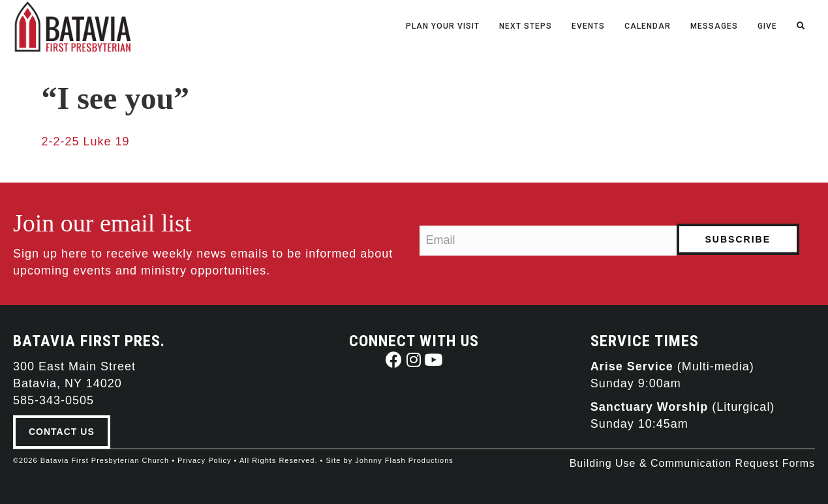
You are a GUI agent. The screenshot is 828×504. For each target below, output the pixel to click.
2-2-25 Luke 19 (85, 141)
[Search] (805, 23)
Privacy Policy (204, 460)
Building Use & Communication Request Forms (692, 463)
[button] (394, 360)
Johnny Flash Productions (404, 460)
